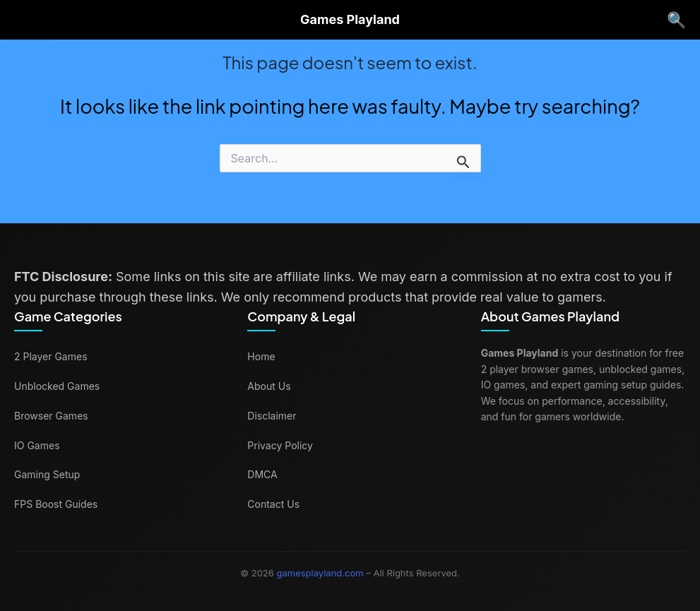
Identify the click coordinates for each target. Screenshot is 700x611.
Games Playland (350, 19)
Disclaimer (272, 416)
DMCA (262, 474)
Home (261, 356)
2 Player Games (51, 356)
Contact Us (273, 504)
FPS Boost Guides (56, 504)
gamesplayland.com (320, 573)
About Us (269, 386)
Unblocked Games (57, 386)
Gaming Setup (47, 474)
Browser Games (51, 416)
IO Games (37, 445)
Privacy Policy (280, 445)
